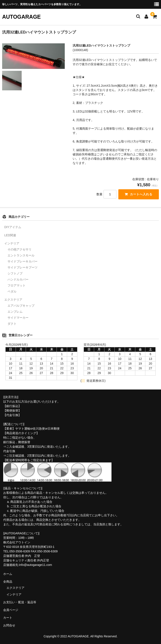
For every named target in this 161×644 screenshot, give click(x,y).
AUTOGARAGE (21, 17)
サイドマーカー (18, 318)
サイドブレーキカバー (23, 261)
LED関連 (10, 235)
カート (8, 618)
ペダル (12, 291)
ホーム (8, 574)
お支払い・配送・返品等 (20, 602)
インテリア (12, 243)
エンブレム (15, 312)
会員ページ (11, 610)
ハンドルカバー (18, 279)
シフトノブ (15, 273)
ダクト (12, 324)
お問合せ (9, 625)
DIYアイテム (13, 227)
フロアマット (17, 285)
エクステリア (13, 300)
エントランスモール (21, 255)
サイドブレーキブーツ (23, 267)
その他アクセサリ (20, 249)
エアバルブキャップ (21, 306)
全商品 (8, 582)
